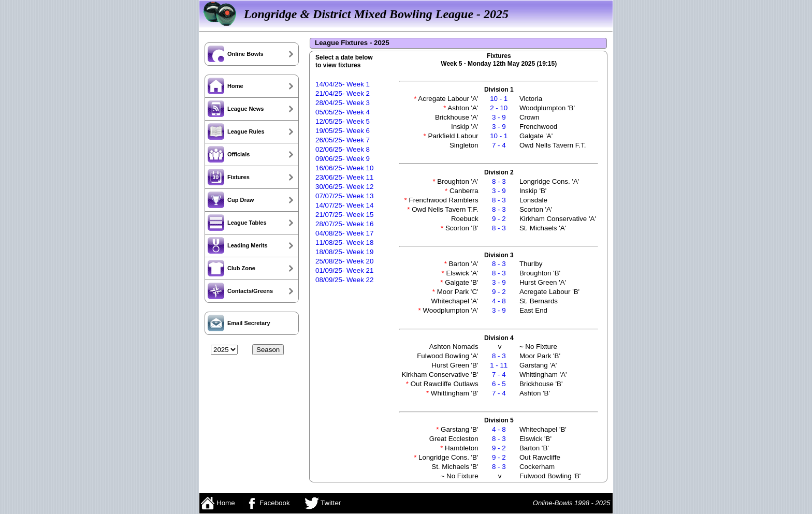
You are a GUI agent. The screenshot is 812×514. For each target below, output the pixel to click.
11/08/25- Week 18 (344, 243)
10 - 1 (499, 99)
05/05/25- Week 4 (343, 112)
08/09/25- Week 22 (344, 280)
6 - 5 (499, 384)
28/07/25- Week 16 (344, 224)
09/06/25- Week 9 (343, 159)
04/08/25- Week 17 (344, 233)
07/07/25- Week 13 (344, 196)
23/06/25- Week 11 (344, 177)
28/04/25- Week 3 (343, 103)
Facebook (266, 503)
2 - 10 (499, 108)
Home (218, 503)
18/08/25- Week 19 (344, 252)
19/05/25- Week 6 (343, 131)
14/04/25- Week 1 (343, 84)
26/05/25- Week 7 (343, 140)
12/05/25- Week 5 (343, 121)
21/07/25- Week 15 (344, 215)
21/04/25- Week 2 (343, 93)
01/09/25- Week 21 (344, 270)
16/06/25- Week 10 (344, 168)
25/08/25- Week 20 (344, 261)
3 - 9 (499, 117)
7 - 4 (499, 145)
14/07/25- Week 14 (344, 205)
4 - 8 (499, 301)
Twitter (323, 503)
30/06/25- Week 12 (344, 187)
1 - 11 (499, 365)
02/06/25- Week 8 (343, 149)
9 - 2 (499, 219)
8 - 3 (499, 181)
